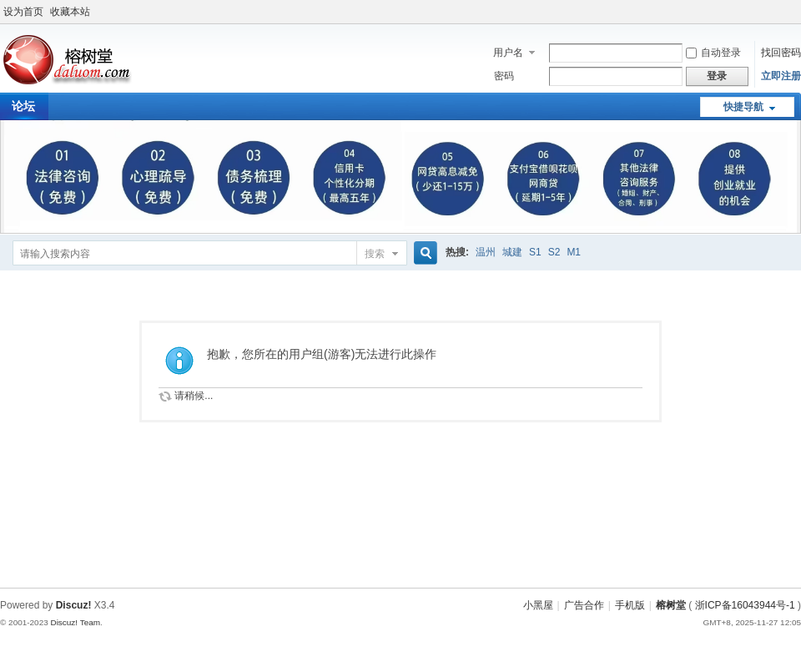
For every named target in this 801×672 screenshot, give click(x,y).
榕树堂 (671, 605)
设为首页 (23, 12)
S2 (554, 252)
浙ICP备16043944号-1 (745, 605)
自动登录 (713, 53)
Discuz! (74, 605)
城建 (512, 252)
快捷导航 (743, 107)
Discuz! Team (75, 622)
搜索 (375, 254)
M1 (574, 252)
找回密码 (781, 53)
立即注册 (781, 76)
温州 (486, 252)
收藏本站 (70, 12)
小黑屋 (538, 605)
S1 (535, 252)
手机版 (630, 605)
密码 (504, 76)
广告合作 (584, 605)
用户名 (508, 53)
